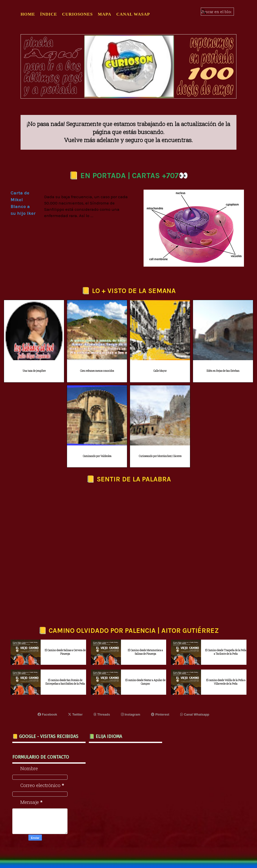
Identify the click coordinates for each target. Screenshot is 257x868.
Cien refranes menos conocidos (97, 371)
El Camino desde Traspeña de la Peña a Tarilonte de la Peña (226, 652)
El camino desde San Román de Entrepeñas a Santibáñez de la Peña (65, 682)
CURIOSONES (77, 14)
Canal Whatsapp (195, 714)
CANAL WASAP (133, 14)
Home (28, 14)
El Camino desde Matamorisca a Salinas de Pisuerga (145, 652)
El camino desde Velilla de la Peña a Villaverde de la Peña (226, 682)
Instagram (131, 714)
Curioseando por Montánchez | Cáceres (160, 456)
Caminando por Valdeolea (97, 456)
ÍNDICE (49, 14)
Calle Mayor (160, 371)
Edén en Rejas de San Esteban (223, 371)
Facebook (47, 714)
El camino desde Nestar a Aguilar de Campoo (145, 682)
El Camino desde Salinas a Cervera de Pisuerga (65, 652)
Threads (102, 714)
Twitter (75, 714)
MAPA (105, 14)
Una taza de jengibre (34, 371)
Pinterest (160, 714)
